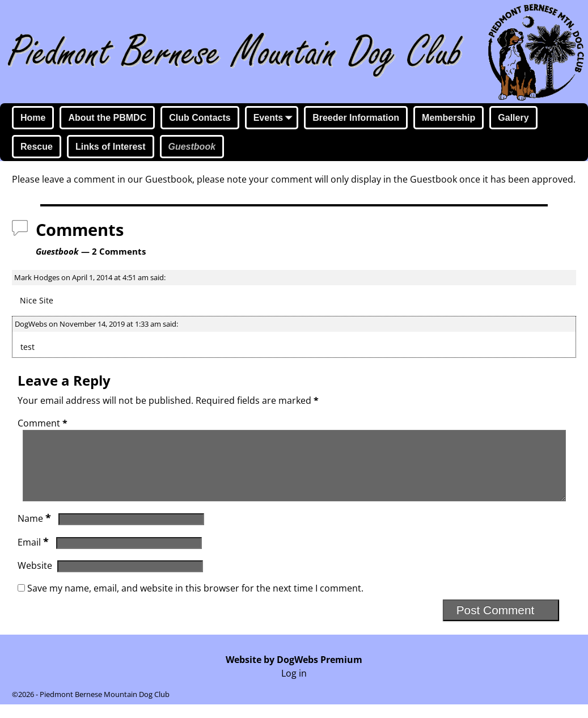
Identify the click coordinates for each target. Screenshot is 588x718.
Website (35, 579)
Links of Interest (111, 147)
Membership (449, 118)
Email (34, 556)
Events (275, 119)
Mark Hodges (37, 277)
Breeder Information (356, 118)
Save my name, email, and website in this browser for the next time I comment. (195, 602)
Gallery (513, 118)
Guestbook (192, 147)
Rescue (37, 147)
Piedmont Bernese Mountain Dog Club (105, 708)
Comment (44, 423)
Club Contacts (200, 118)
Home (33, 118)
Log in (294, 687)
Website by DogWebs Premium (294, 673)
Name (35, 532)
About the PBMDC (107, 118)
